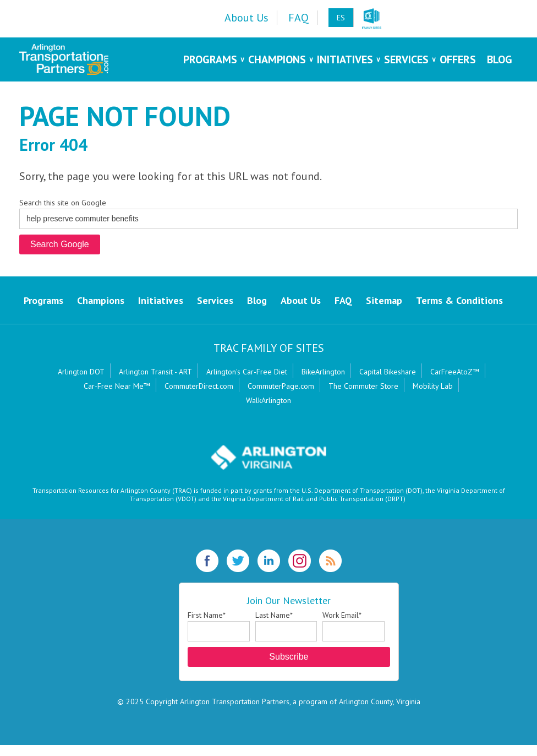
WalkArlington (268, 400)
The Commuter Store (363, 386)
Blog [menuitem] (500, 59)
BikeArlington (323, 372)
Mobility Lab (433, 386)
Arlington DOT (81, 372)
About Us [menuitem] (246, 18)
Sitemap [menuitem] (384, 300)
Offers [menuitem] (458, 59)
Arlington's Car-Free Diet (247, 372)
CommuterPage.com (281, 386)
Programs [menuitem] (210, 59)
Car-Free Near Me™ (117, 386)
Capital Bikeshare (388, 372)
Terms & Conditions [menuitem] (459, 300)
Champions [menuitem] (277, 59)
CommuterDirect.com (199, 386)
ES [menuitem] (341, 18)
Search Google (60, 244)
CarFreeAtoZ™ (455, 372)
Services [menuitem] (406, 59)
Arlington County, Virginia (380, 701)
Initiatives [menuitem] (345, 59)
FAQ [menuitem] (298, 18)
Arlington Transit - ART (155, 372)
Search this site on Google (63, 203)
